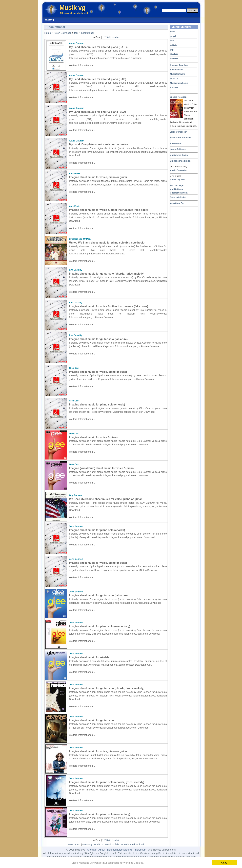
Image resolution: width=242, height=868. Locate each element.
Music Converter (178, 170)
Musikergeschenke (179, 83)
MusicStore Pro (177, 203)
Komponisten (177, 70)
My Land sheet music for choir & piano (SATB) (98, 47)
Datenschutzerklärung (119, 850)
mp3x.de (174, 79)
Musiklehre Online (179, 155)
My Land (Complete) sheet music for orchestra (98, 144)
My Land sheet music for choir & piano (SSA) (98, 112)
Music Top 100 (177, 180)
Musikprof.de (112, 845)
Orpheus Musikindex (180, 161)
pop (172, 50)
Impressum (140, 850)
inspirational (87, 33)
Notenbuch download (132, 845)
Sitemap (92, 850)
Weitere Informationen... (82, 65)
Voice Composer (178, 132)
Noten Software (178, 149)
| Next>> (115, 37)
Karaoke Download (179, 65)
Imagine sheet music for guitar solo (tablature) (98, 339)
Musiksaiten (176, 143)
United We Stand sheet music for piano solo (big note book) (107, 243)
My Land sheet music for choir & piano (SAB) (98, 79)
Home (173, 32)
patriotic (173, 45)
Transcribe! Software (180, 138)
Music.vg (87, 845)
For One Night (177, 186)
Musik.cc (99, 845)
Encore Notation (178, 97)
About (102, 850)
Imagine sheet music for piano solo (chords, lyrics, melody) (107, 782)
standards (174, 54)
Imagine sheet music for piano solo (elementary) (100, 626)
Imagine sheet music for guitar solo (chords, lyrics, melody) (107, 274)
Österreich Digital (178, 197)
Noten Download (63, 33)
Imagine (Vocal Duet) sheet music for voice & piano (101, 468)
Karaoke (174, 87)
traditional (174, 59)
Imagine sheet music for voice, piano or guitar (98, 177)
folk (76, 33)
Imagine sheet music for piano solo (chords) (97, 405)
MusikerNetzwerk (179, 193)
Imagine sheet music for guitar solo (92, 720)
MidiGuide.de (177, 189)
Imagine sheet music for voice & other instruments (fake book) (109, 210)
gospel (173, 36)
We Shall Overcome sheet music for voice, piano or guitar (105, 499)
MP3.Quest (74, 845)
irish (172, 41)
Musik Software (177, 74)
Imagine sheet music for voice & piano (93, 437)
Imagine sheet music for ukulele (89, 657)
